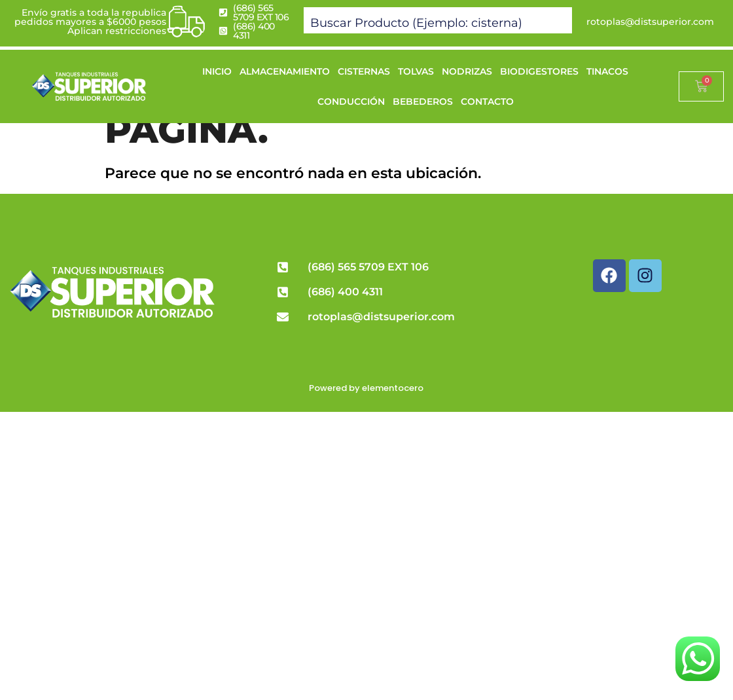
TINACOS (607, 71)
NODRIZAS (467, 71)
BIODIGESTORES (539, 71)
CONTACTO (487, 101)
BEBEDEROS (423, 101)
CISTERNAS (364, 71)
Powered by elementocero (366, 388)
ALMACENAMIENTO (285, 71)
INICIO (217, 71)
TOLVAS (416, 71)
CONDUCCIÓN (351, 101)
